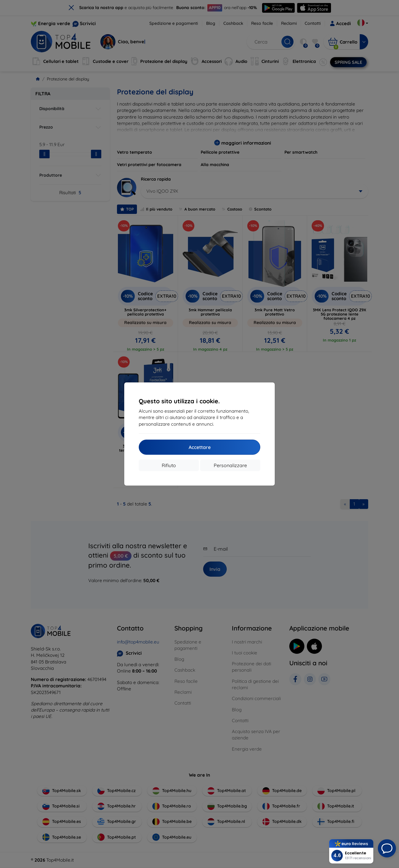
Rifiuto (169, 465)
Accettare (200, 447)
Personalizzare (230, 465)
